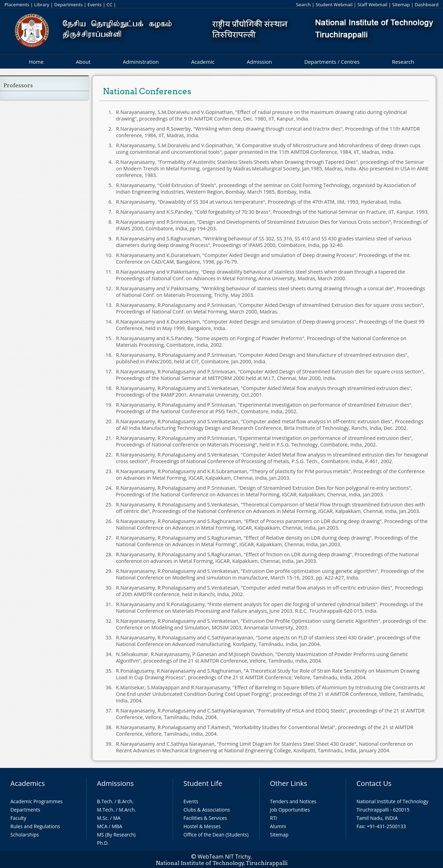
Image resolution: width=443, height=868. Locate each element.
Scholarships (25, 835)
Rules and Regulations (35, 826)
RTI (273, 818)
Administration (141, 62)
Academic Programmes (37, 801)
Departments (69, 5)
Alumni (278, 826)
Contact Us (374, 783)
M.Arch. (127, 810)
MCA (102, 826)
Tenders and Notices (293, 801)
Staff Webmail (372, 5)
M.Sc (102, 818)
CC (110, 5)
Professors (18, 85)
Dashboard (427, 5)
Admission (259, 62)
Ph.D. (103, 843)
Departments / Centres (332, 62)
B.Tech (105, 801)
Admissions (115, 783)
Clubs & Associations (207, 810)
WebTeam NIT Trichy (224, 857)
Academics (28, 783)
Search (303, 5)
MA (117, 818)
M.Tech (105, 810)
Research (403, 62)
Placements (17, 5)
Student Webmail (334, 5)
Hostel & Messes (202, 826)
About (83, 62)
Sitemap (401, 5)
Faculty (18, 818)
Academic (203, 62)
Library (42, 5)
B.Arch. (126, 801)
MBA (117, 826)
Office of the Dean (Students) (216, 835)
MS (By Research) (116, 835)
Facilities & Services (205, 818)
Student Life (203, 783)
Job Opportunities (290, 810)
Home (36, 62)
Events (95, 5)
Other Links (288, 783)
